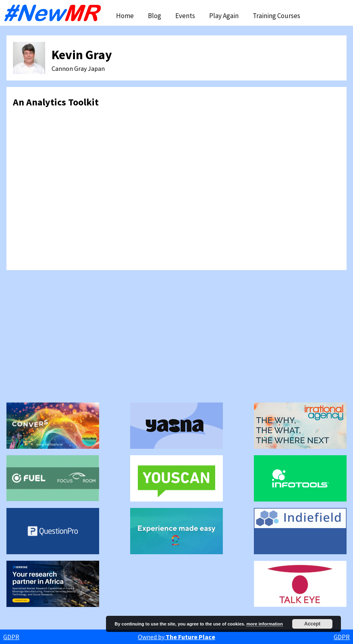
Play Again (224, 16)
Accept (312, 624)
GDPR (11, 637)
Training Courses (276, 16)
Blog (155, 16)
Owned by (176, 637)
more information (264, 624)
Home (125, 16)
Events (185, 16)
